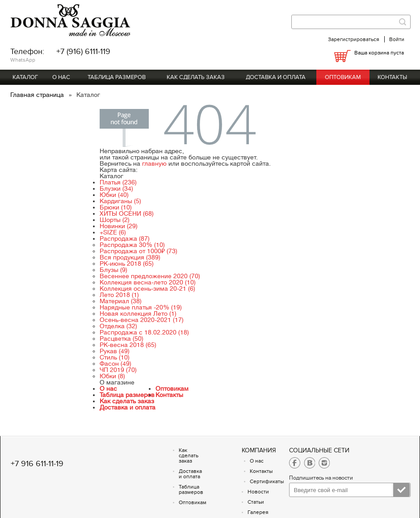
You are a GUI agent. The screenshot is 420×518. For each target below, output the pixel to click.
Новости (258, 492)
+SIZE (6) (113, 232)
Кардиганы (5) (120, 201)
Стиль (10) (115, 357)
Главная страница (38, 95)
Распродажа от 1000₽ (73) (139, 251)
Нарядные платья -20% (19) (141, 307)
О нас (61, 77)
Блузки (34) (116, 188)
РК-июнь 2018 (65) (127, 263)
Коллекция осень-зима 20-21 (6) (147, 288)
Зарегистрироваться (354, 39)
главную (154, 163)
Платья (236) (118, 182)
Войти (397, 39)
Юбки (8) (112, 376)
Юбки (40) (114, 195)
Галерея (258, 512)
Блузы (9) (113, 270)
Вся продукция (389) (130, 257)
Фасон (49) (115, 363)
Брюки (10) (116, 207)
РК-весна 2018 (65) (128, 345)
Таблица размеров (117, 77)
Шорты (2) (115, 220)
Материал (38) (121, 301)
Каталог (25, 77)
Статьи (256, 502)
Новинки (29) (119, 226)
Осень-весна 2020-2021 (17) (142, 320)
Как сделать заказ (196, 77)
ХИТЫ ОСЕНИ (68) (127, 213)
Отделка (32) (118, 326)
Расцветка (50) (122, 338)
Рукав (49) (115, 351)
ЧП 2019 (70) (118, 370)
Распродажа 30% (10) (132, 245)
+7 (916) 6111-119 (83, 52)
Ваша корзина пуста (379, 53)
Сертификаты (267, 481)
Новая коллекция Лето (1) (138, 313)
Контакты (392, 77)
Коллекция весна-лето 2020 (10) (148, 282)
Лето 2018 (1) (119, 295)
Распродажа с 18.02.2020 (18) (144, 332)
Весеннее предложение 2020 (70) (150, 276)
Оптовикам (343, 77)
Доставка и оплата (276, 77)
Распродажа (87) (125, 238)
